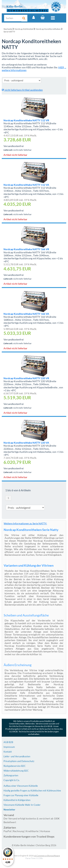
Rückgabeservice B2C (15, 766)
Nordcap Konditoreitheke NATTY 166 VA (26, 314)
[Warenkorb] (43, 17)
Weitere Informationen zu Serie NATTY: (25, 523)
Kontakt (8, 752)
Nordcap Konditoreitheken (48, 29)
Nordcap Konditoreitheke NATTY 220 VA (26, 443)
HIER (61, 67)
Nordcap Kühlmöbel (24, 29)
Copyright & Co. (12, 780)
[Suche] (13, 18)
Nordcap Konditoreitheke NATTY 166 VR (26, 249)
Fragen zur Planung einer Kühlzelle (21, 795)
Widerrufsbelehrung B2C (16, 771)
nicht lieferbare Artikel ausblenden (22, 90)
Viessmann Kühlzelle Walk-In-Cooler (22, 805)
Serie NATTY (9, 32)
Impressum (9, 747)
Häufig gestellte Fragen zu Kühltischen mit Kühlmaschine (32, 791)
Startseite (8, 29)
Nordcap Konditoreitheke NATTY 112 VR (26, 120)
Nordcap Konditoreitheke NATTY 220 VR (26, 378)
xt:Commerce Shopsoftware (47, 856)
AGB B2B (8, 742)
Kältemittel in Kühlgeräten (17, 800)
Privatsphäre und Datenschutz (19, 761)
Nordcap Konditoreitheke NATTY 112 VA (26, 185)
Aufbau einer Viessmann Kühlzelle (21, 786)
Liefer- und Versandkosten (17, 756)
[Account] (34, 17)
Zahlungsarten (11, 775)
